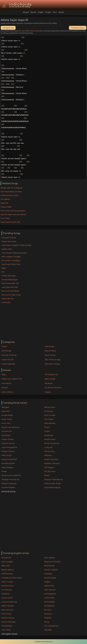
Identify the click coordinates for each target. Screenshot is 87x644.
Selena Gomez (8, 618)
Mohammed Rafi (9, 459)
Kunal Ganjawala (52, 443)
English (41, 12)
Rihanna (48, 614)
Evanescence (8, 586)
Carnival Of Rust (9, 238)
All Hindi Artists (9, 492)
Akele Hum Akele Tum (12, 379)
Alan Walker (50, 558)
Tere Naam (7, 383)
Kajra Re (4, 203)
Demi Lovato (7, 582)
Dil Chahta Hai (51, 375)
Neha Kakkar (7, 468)
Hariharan (6, 435)
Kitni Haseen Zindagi (11, 257)
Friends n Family (9, 355)
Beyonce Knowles (52, 562)
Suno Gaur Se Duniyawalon (13, 211)
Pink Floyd (6, 614)
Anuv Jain (6, 423)
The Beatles (7, 626)
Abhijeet (5, 407)
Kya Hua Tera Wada (10, 291)
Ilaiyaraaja (49, 435)
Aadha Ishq (7, 249)
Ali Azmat (49, 411)
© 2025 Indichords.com (43, 642)
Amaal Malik (7, 415)
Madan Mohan (8, 451)
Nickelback (49, 606)
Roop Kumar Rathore (11, 475)
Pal (3, 272)
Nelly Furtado (8, 606)
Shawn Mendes (9, 622)
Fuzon (47, 427)
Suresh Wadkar (8, 487)
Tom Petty (6, 630)
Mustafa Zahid (8, 463)
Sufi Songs (6, 351)
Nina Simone (7, 610)
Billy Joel (6, 566)
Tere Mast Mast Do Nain (11, 192)
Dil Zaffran (5, 199)
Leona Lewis (7, 598)
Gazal (4, 346)
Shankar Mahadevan (53, 480)
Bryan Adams (8, 570)
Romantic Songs (52, 364)
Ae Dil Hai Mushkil (53, 388)
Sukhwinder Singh (53, 484)
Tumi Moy (5, 218)
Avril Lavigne (7, 562)
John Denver (50, 590)
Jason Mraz (49, 586)
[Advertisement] (44, 322)
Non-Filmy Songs (53, 360)
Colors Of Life (8, 360)
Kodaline (6, 594)
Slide (4, 268)
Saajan (48, 392)
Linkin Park (49, 598)
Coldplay (48, 574)
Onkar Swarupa (9, 276)
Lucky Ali (48, 447)
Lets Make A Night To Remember (17, 245)
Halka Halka (6, 207)
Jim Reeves (7, 590)
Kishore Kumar (8, 443)
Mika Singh (7, 455)
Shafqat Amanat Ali (10, 480)
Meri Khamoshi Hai (10, 283)
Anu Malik (49, 419)
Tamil (55, 12)
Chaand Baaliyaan (10, 280)
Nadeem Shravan (52, 463)
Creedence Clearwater (12, 578)
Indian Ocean (8, 439)
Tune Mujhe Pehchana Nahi (14, 253)
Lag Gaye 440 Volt (10, 287)
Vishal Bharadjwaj (52, 487)
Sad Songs (50, 346)
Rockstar (49, 383)
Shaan (47, 475)
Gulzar (47, 431)
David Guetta (50, 578)
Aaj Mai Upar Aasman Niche (13, 214)
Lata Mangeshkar (9, 447)
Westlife (48, 630)
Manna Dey (49, 451)
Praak (4, 471)
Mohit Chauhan (51, 459)
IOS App (22, 31)
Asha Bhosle (50, 423)
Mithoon (48, 455)
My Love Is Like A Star (11, 295)
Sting (47, 622)
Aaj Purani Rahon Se (11, 264)
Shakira (48, 618)
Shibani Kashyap (9, 484)
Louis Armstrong (9, 602)
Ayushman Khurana (11, 427)
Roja (4, 375)
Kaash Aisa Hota (9, 241)
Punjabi (48, 12)
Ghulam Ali (7, 431)
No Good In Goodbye (11, 261)
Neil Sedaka (50, 602)
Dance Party (50, 351)
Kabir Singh (50, 379)
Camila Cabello (51, 570)
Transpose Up (8, 28)
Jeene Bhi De (8, 299)
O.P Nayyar (49, 468)
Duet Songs (50, 355)
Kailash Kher (50, 439)
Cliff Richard (7, 574)
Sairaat (5, 388)
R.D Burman (50, 471)
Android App (34, 31)
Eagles (47, 582)
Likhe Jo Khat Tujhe (10, 195)
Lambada (6, 302)
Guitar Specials (8, 364)
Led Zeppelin (50, 594)
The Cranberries (51, 626)
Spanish (33, 12)
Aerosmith (6, 558)
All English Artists (9, 634)
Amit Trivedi (50, 415)
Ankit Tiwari (7, 419)
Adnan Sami (50, 407)
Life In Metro (7, 392)
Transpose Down (78, 28)
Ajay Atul (6, 411)
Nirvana (48, 610)
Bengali (26, 12)
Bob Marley (49, 566)
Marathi (61, 12)
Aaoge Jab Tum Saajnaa (12, 188)
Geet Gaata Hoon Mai (10, 222)
